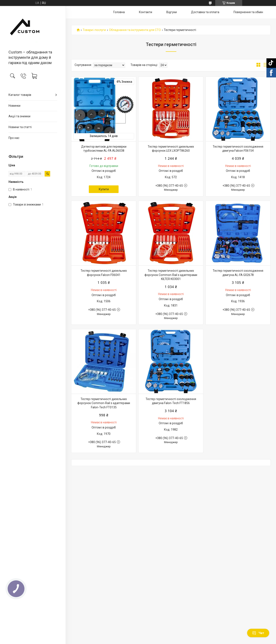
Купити (104, 189)
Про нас (14, 138)
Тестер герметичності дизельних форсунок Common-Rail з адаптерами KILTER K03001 (171, 275)
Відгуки (172, 12)
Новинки (14, 106)
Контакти (146, 12)
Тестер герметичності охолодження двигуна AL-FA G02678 (238, 273)
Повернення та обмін (248, 12)
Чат (258, 633)
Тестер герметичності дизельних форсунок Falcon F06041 (104, 273)
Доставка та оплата (205, 12)
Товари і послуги (94, 30)
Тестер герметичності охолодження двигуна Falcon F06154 (238, 149)
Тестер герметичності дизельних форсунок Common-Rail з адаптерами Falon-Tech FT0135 (104, 403)
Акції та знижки (19, 116)
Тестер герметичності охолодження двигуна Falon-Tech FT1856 (171, 401)
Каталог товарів (20, 95)
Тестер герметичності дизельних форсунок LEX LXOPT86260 (171, 149)
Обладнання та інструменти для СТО (135, 30)
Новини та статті (20, 127)
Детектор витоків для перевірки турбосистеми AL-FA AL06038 (104, 149)
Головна (119, 12)
